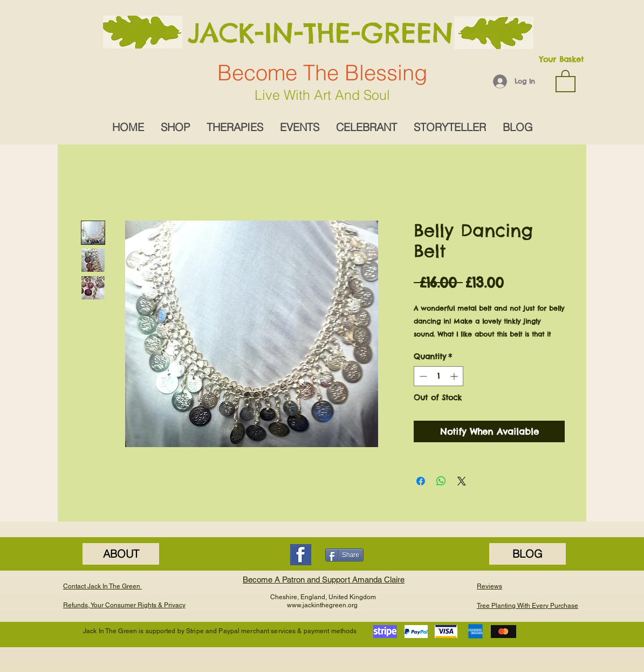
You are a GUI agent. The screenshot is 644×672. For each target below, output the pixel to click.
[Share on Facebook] (421, 481)
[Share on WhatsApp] (441, 481)
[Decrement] (422, 376)
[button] (566, 80)
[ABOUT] (121, 554)
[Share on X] (462, 481)
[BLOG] (527, 554)
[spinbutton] (439, 376)
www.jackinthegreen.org (322, 605)
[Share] (344, 555)
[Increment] (455, 376)
